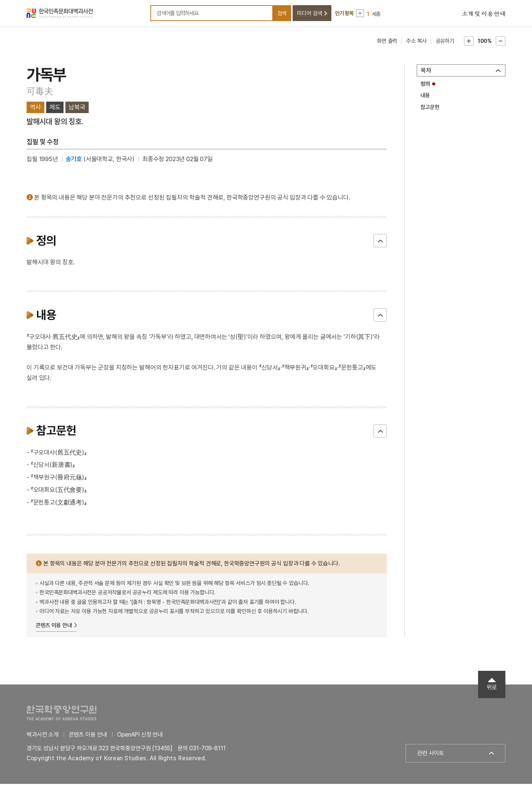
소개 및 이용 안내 (484, 15)
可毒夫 (40, 92)
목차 (426, 72)
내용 (425, 97)
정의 (425, 85)
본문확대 (469, 42)
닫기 (380, 242)
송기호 (74, 160)
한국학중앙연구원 (62, 714)
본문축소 (501, 42)
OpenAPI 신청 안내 (140, 736)
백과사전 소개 (43, 736)
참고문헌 (430, 108)
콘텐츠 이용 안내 (54, 626)
